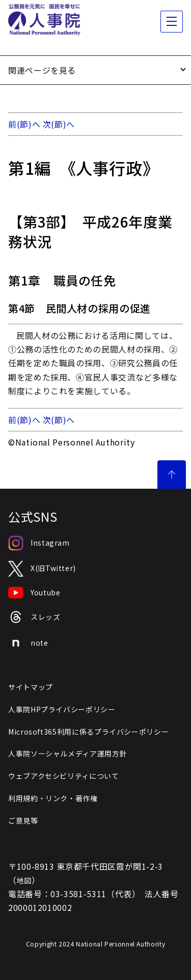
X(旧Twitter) (42, 569)
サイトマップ (31, 687)
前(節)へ (24, 124)
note (28, 643)
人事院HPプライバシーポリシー (62, 709)
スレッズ (34, 617)
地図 (24, 880)
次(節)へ (59, 124)
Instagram (39, 543)
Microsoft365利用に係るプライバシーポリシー (88, 732)
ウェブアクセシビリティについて (64, 776)
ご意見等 (23, 820)
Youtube (34, 593)
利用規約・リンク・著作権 (53, 798)
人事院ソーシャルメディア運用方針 (67, 753)
